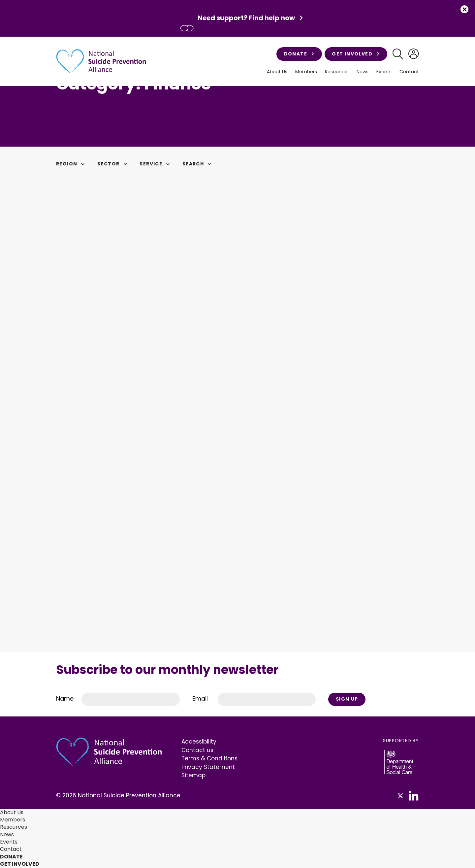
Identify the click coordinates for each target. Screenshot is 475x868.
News (363, 72)
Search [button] (198, 164)
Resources (337, 72)
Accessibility (199, 742)
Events (384, 72)
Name (65, 698)
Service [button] (156, 164)
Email (200, 698)
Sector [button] (113, 164)
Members (306, 72)
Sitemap (193, 775)
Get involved (356, 54)
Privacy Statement (208, 767)
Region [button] (71, 164)
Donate (299, 54)
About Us (277, 72)
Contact (409, 72)
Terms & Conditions (209, 758)
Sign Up (347, 699)
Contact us (197, 750)
